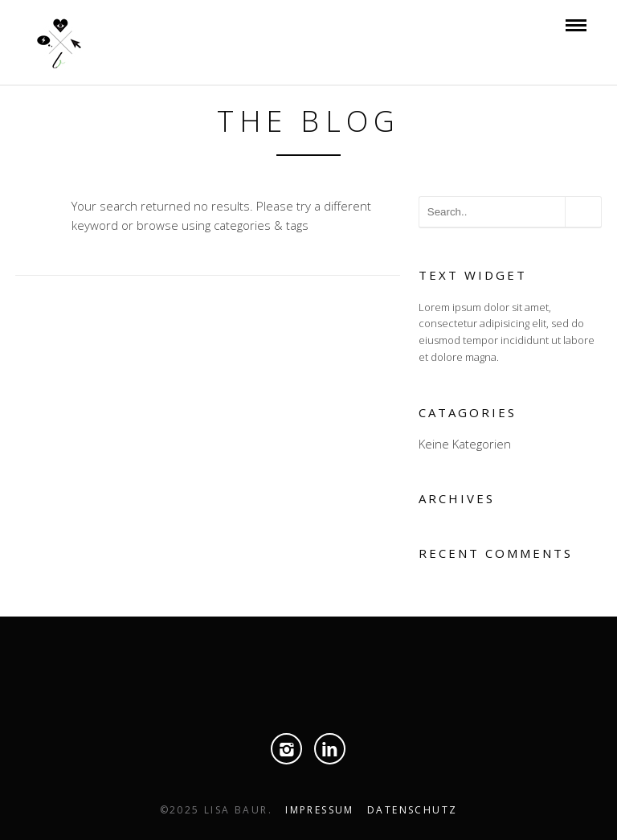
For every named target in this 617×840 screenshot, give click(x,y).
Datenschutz (412, 810)
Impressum (320, 810)
